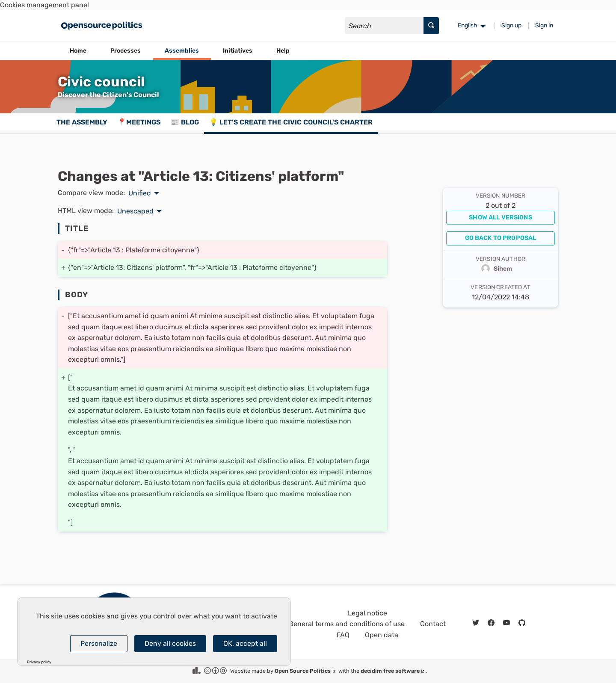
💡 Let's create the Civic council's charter (291, 122)
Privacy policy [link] (39, 662)
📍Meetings (139, 122)
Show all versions (500, 217)
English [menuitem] (468, 25)
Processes (126, 51)
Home (78, 51)
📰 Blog (185, 122)
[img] (476, 623)
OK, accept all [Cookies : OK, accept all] (245, 643)
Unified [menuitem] (140, 193)
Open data (382, 635)
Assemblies (182, 51)
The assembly (82, 122)
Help (283, 51)
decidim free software (393, 671)
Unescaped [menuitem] (135, 211)
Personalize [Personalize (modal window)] (99, 643)
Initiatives (238, 51)
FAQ (343, 635)
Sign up (511, 25)
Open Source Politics (306, 671)
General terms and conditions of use (347, 624)
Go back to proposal (501, 238)
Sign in (544, 25)
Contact (433, 624)
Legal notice (367, 613)
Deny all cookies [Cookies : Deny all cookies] (170, 643)
